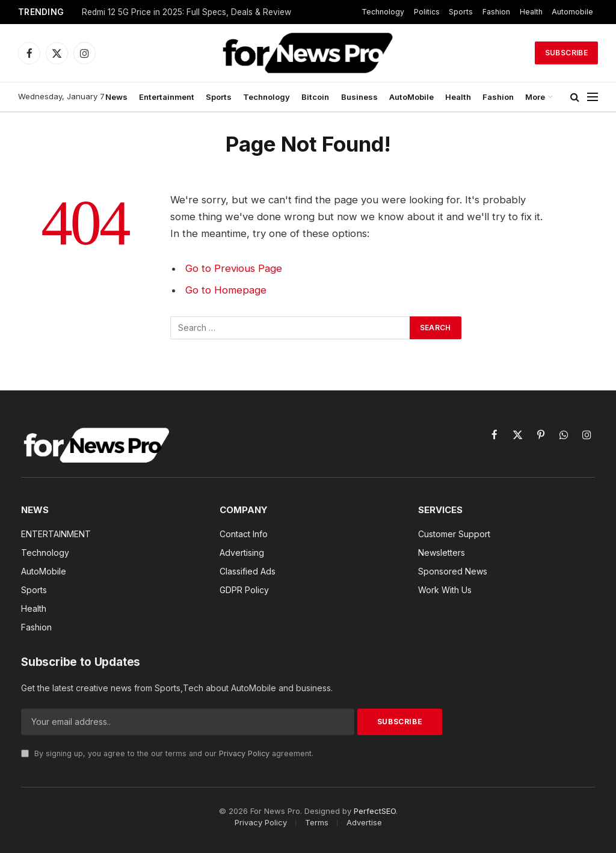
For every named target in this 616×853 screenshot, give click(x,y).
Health (531, 12)
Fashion (496, 12)
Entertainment (167, 97)
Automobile (572, 12)
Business (359, 97)
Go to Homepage (226, 290)
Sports (461, 12)
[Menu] (593, 97)
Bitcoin (315, 97)
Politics (427, 12)
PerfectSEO (375, 811)
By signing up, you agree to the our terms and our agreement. (167, 753)
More (535, 97)
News (116, 97)
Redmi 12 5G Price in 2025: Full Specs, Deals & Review (186, 12)
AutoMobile (411, 97)
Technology (383, 12)
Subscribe (566, 53)
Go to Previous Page (234, 268)
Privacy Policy (244, 753)
